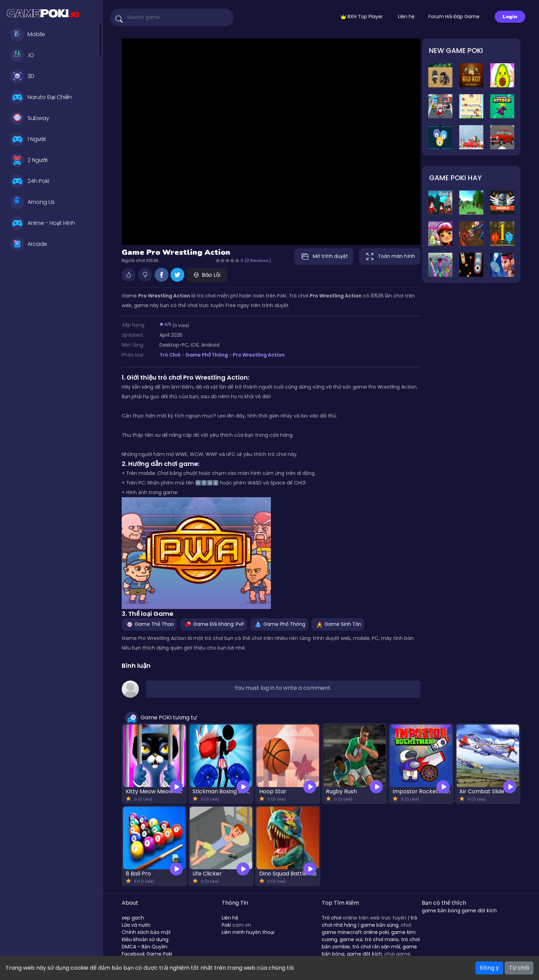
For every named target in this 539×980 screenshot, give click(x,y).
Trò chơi (332, 918)
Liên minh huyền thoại (248, 932)
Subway (30, 118)
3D (22, 76)
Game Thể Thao (149, 624)
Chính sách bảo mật (146, 932)
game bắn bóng (441, 911)
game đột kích (364, 954)
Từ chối (519, 968)
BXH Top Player (362, 17)
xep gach (133, 918)
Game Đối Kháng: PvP (213, 624)
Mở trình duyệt (323, 257)
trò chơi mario (382, 939)
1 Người (28, 139)
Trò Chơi (170, 355)
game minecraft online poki (355, 932)
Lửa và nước (136, 925)
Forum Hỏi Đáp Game (454, 17)
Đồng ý (489, 968)
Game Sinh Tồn (338, 624)
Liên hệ (406, 17)
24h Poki (30, 181)
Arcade (29, 244)
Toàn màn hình (390, 257)
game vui (351, 939)
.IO (22, 55)
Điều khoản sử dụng (145, 939)
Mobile (28, 34)
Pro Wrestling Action (259, 355)
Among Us (32, 202)
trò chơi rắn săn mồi (376, 947)
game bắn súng (379, 925)
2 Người (29, 160)
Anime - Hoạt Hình (43, 223)
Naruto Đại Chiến (41, 97)
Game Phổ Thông (207, 355)
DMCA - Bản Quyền (145, 947)
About (130, 903)
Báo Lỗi (207, 275)
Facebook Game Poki (147, 954)
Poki (226, 925)
